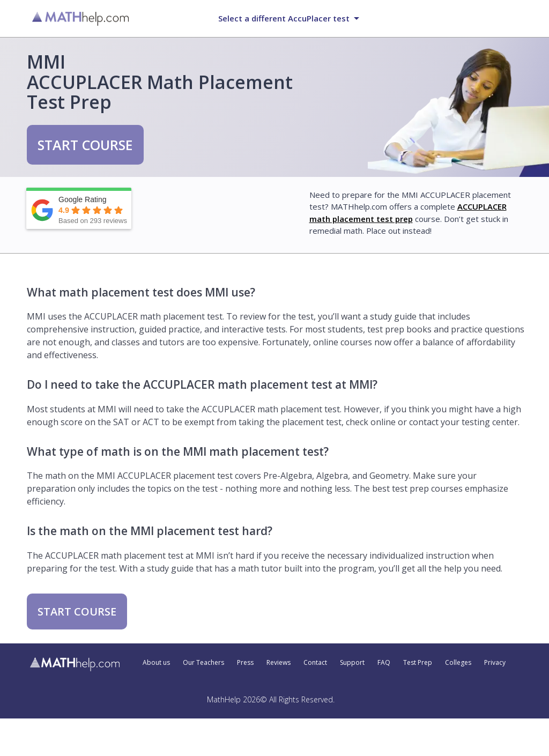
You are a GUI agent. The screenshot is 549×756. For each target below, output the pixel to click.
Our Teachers (203, 663)
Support (352, 663)
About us (156, 663)
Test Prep (418, 663)
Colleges (458, 663)
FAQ (384, 663)
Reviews (279, 663)
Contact (315, 663)
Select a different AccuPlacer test (284, 18)
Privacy (495, 663)
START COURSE (85, 145)
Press (245, 663)
